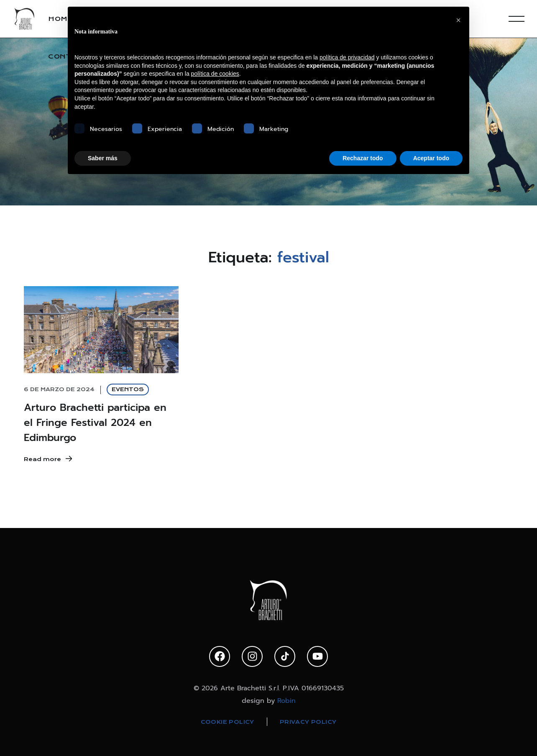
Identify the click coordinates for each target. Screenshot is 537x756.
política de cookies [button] (215, 74)
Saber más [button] (103, 158)
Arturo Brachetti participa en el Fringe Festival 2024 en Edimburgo (95, 423)
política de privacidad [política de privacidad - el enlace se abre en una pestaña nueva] (347, 57)
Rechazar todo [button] (363, 158)
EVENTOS (128, 389)
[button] (458, 20)
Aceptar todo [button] (431, 158)
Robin (286, 701)
